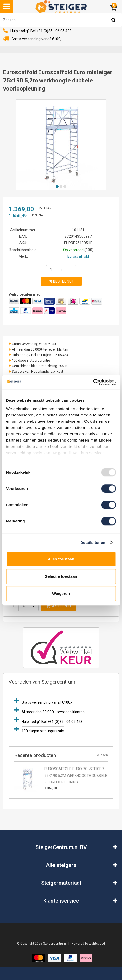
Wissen (102, 755)
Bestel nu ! (61, 281)
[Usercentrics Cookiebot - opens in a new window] (93, 382)
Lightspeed (97, 944)
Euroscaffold (78, 256)
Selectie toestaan (61, 576)
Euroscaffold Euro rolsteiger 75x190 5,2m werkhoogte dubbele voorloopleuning (76, 775)
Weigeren (61, 593)
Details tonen (93, 542)
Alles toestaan (61, 559)
